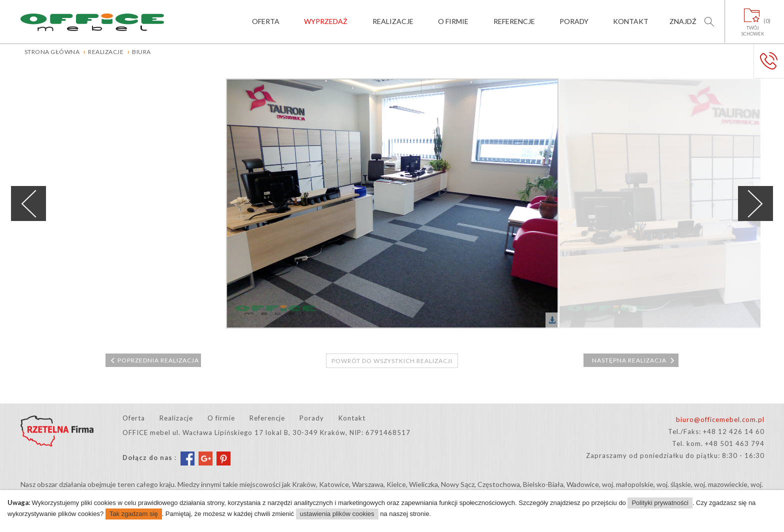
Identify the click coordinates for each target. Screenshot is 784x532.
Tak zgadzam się (134, 514)
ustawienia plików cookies (337, 514)
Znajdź (683, 21)
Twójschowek (753, 27)
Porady (574, 21)
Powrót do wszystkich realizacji (392, 361)
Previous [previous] (28, 203)
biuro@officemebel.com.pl (720, 419)
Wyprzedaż (326, 21)
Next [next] (755, 203)
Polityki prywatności (660, 503)
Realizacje (393, 21)
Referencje (514, 21)
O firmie (453, 21)
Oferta (266, 21)
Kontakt (631, 21)
